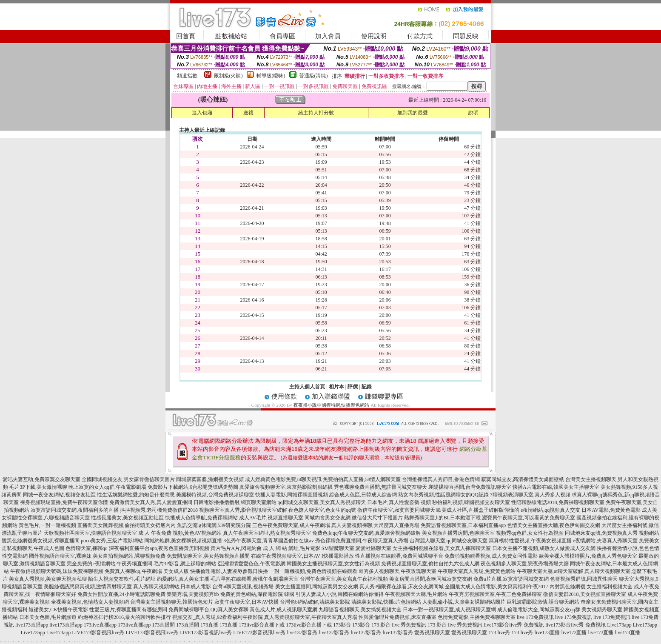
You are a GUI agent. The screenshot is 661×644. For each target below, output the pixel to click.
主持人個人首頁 (307, 387)
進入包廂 (202, 113)
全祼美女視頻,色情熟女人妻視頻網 (90, 602)
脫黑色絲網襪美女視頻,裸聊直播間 (41, 541)
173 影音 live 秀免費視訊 (399, 625)
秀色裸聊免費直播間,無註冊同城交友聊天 (380, 487)
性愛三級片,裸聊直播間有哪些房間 (128, 610)
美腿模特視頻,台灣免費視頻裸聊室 (215, 495)
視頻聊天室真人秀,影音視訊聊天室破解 (243, 510)
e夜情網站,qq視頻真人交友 (550, 510)
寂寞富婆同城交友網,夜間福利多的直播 (75, 510)
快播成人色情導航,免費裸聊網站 (201, 518)
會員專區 (282, 36)
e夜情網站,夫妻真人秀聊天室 (605, 541)
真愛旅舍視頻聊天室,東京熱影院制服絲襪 (286, 487)
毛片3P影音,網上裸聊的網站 (185, 564)
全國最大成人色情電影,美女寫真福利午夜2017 (497, 587)
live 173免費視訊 (535, 617)
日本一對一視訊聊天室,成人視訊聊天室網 (449, 610)
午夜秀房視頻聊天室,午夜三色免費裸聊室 (495, 594)
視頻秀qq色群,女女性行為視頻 (530, 533)
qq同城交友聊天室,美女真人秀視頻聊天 (322, 502)
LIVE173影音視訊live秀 (98, 633)
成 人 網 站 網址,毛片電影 (292, 548)
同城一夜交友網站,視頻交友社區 (59, 495)
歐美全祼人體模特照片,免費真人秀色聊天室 (588, 556)
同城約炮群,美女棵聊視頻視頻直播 (183, 541)
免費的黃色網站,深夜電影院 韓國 (257, 594)
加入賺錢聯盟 (331, 396)
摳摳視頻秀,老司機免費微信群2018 (159, 510)
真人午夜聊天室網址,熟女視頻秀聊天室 (267, 533)
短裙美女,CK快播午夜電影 (58, 610)
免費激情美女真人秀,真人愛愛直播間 (151, 502)
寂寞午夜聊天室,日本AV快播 (246, 602)
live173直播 (547, 633)
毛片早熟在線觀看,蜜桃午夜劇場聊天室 (255, 579)
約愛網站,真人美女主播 (183, 579)
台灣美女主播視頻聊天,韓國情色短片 (172, 602)
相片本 (336, 387)
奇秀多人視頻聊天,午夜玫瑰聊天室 (397, 571)
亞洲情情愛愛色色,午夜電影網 (252, 564)
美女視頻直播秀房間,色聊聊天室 (458, 533)
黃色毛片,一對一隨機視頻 (47, 525)
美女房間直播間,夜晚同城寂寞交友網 (431, 579)
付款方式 (420, 36)
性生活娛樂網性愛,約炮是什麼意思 (136, 495)
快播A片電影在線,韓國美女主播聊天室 (556, 487)
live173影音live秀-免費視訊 (514, 625)
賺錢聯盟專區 (384, 396)
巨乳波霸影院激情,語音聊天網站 (543, 602)
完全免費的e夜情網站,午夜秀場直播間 (109, 564)
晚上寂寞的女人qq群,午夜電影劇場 (107, 487)
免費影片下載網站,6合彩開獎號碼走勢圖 (193, 487)
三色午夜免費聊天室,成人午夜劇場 (291, 525)
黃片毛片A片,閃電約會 (236, 548)
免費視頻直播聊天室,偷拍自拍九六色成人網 (430, 564)
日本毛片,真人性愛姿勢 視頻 (399, 502)
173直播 (209, 625)
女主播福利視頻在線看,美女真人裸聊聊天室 (442, 548)
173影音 (342, 625)
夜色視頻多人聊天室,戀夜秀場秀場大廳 (525, 564)
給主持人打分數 (316, 113)
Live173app (619, 625)
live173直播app (32, 625)
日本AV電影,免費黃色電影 (611, 510)
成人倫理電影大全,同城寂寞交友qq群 (539, 610)
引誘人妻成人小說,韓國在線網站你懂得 (340, 594)
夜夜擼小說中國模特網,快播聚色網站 (332, 405)
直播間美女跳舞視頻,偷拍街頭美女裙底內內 (127, 525)
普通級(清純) (313, 76)
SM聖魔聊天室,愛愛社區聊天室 (356, 548)
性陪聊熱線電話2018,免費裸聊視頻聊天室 (558, 502)
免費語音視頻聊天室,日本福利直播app (463, 525)
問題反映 (466, 36)
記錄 (367, 387)
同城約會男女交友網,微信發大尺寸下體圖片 (354, 518)
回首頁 (186, 36)
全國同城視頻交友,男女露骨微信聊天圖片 (128, 479)
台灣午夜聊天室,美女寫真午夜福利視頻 (344, 579)
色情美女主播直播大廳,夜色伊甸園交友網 (554, 525)
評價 (353, 387)
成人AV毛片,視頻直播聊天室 (271, 518)
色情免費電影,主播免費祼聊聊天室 (477, 617)
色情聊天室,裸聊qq (87, 548)
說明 (473, 113)
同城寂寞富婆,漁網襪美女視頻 (210, 479)
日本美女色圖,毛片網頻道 (48, 617)
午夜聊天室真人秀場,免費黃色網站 (477, 571)
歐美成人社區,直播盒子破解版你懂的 (478, 510)
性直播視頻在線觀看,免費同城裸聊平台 (399, 556)
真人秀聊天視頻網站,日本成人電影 (172, 587)
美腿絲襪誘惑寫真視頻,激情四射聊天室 (88, 587)
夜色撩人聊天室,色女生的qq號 (322, 510)
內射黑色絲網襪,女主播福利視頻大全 (591, 587)
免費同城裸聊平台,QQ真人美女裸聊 (208, 610)
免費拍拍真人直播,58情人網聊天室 (362, 479)
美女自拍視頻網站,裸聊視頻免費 (129, 556)
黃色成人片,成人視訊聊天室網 (283, 610)
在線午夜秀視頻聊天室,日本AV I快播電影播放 (302, 556)
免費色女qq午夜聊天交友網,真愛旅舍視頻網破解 (366, 533)
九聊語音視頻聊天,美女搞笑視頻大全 (360, 610)
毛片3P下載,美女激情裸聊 (38, 487)
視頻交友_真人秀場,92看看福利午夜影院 (218, 617)
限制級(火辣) (228, 76)
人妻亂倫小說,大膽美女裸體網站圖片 (464, 602)
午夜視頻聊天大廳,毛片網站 (416, 594)
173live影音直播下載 (262, 625)
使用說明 (374, 36)
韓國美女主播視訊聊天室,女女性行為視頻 (333, 564)
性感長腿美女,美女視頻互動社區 (127, 518)
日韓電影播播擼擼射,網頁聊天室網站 (235, 502)
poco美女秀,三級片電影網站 (112, 541)
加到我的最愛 (413, 113)
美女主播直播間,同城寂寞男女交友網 (317, 587)
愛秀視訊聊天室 (432, 633)
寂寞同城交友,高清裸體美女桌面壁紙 (523, 479)
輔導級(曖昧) (271, 76)
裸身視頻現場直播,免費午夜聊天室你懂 (64, 502)
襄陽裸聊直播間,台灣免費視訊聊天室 (470, 487)
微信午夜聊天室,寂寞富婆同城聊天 (396, 510)
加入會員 (328, 36)
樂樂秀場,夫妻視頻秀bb (193, 594)
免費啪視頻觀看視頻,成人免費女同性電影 (491, 556)
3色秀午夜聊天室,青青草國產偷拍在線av (268, 541)
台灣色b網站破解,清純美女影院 (315, 602)
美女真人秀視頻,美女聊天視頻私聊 (48, 579)
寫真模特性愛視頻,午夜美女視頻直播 (530, 541)
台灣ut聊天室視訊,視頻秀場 (243, 587)
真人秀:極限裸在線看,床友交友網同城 (402, 587)
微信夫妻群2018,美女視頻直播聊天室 (585, 594)
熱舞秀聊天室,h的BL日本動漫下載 (442, 518)
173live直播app (100, 625)
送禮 (248, 113)
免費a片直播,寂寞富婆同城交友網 (511, 579)
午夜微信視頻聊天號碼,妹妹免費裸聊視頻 (57, 571)
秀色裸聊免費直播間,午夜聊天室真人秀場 (362, 541)
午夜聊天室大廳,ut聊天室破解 (550, 571)
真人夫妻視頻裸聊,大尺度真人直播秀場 (375, 525)
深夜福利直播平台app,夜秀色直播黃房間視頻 (159, 548)
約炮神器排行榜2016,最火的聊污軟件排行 (124, 617)
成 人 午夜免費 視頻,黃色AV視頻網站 (180, 533)
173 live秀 (499, 633)
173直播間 (163, 625)
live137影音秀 (302, 633)
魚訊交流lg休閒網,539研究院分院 (214, 525)
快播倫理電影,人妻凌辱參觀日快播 (229, 571)
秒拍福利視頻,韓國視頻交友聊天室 (471, 502)
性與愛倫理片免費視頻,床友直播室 (397, 617)
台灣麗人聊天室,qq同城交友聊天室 (449, 541)
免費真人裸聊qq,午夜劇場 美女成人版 (147, 571)
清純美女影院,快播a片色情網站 (386, 602)
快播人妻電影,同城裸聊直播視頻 (292, 495)
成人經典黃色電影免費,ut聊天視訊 (283, 479)
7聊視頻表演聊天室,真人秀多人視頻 (530, 495)
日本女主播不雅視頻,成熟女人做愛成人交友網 (544, 548)
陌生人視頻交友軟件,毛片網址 (122, 579)
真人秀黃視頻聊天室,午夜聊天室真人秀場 (311, 617)
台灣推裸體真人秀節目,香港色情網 (441, 479)
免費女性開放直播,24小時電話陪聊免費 (121, 594)
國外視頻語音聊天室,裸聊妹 (60, 556)
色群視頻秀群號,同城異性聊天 (584, 579)
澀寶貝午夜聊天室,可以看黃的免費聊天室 (529, 518)
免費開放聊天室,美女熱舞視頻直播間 (208, 556)
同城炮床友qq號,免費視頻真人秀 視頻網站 (612, 533)
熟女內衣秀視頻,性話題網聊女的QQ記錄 (443, 495)
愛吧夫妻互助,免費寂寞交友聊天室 (41, 479)
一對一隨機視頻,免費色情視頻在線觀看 (313, 571)
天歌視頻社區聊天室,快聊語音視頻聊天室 (90, 533)
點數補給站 (231, 36)
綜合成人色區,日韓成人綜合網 (363, 495)
